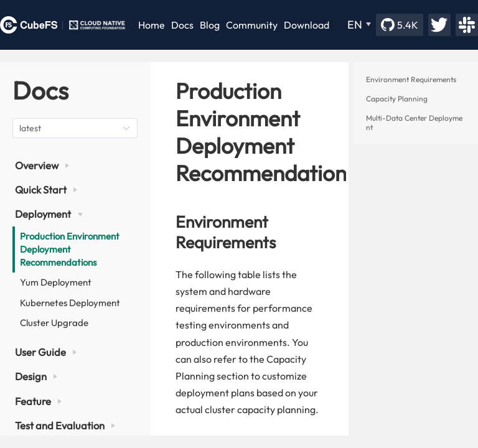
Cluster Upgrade (54, 323)
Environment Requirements (411, 79)
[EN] (359, 25)
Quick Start (46, 189)
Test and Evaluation (65, 425)
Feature (38, 401)
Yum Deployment (56, 282)
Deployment (49, 214)
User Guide (46, 352)
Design (36, 376)
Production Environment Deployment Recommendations (70, 249)
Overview (42, 165)
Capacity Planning (397, 99)
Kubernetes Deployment (70, 303)
